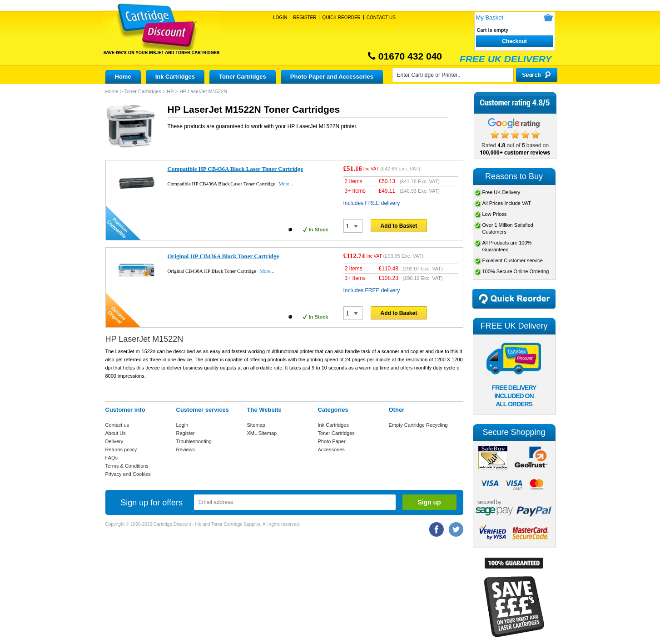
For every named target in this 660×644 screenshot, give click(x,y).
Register (305, 17)
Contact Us (381, 17)
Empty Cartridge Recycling (418, 425)
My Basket (490, 17)
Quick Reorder (341, 17)
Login (280, 17)
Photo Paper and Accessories (332, 77)
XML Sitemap (262, 433)
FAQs (112, 458)
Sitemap (256, 425)
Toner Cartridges (243, 77)
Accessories (331, 449)
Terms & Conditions (127, 466)
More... (286, 184)
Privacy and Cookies (128, 474)
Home (123, 77)
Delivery (114, 441)
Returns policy (121, 449)
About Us (116, 433)
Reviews (186, 449)
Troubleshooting (194, 441)
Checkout (514, 41)
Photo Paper (332, 441)
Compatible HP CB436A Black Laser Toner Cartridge (236, 169)
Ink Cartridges (175, 77)
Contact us (117, 425)
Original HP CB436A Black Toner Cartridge (223, 256)
